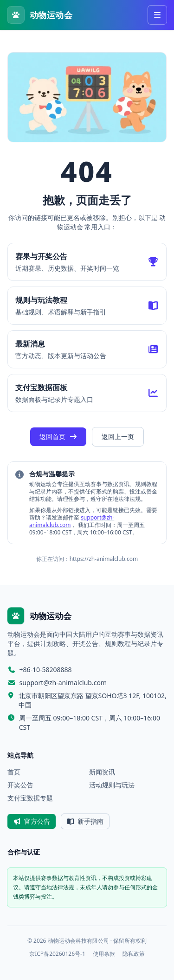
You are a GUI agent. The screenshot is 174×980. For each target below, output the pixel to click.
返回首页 (58, 437)
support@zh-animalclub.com (63, 683)
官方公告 (32, 821)
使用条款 (104, 954)
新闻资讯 (102, 772)
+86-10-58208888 (46, 670)
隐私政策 (134, 954)
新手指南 (85, 821)
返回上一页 (118, 437)
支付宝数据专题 (30, 798)
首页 (14, 772)
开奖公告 (20, 785)
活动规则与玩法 (112, 785)
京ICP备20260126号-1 (57, 954)
